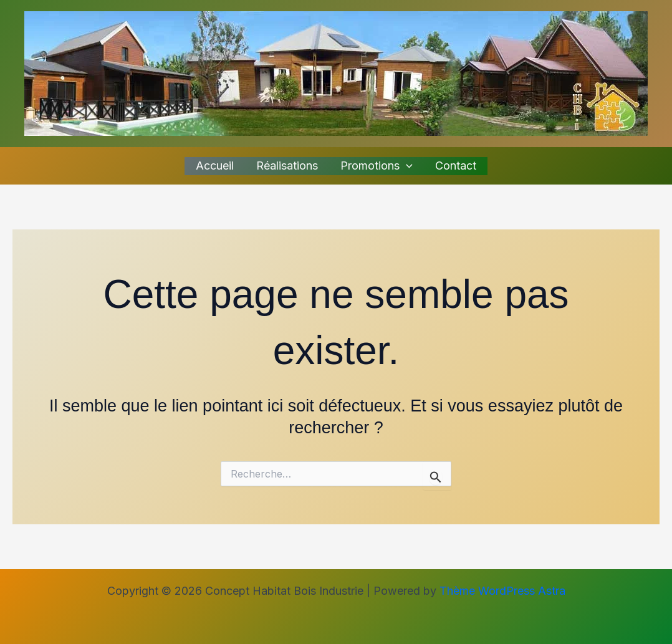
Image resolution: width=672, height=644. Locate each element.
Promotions (377, 166)
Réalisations (287, 166)
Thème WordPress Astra (502, 591)
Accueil (215, 166)
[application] (406, 166)
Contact (456, 166)
